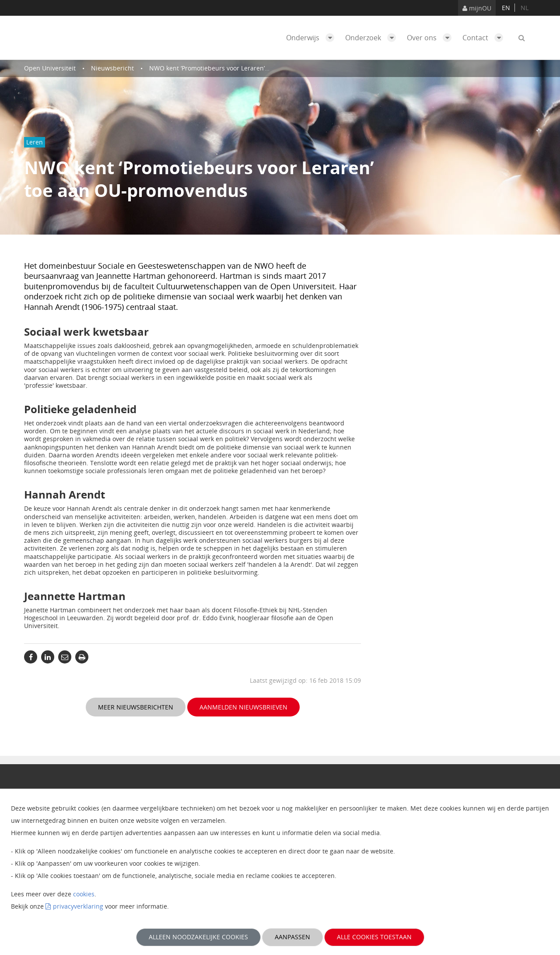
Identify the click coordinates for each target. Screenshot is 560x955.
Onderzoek (373, 38)
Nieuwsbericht (112, 68)
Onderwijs (312, 38)
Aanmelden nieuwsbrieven (243, 707)
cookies (84, 894)
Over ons (431, 38)
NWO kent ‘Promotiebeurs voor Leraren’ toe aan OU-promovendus (246, 68)
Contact (485, 38)
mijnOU (477, 8)
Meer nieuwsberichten (136, 707)
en (506, 8)
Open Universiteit (50, 68)
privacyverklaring (78, 906)
